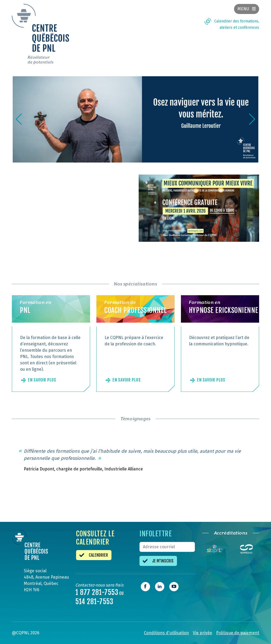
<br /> (72, 215)
